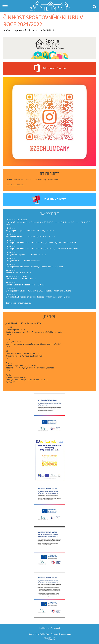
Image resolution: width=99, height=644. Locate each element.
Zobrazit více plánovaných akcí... (19, 303)
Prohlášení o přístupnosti (49, 628)
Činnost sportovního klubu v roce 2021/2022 (30, 30)
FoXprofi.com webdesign (45, 636)
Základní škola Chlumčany (50, 3)
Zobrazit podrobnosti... (15, 184)
